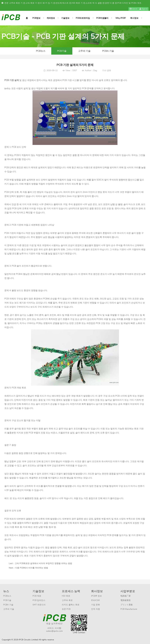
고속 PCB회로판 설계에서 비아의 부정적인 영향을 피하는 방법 (43, 563)
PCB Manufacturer (129, 609)
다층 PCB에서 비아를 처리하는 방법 (32, 568)
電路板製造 (126, 600)
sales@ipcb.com (54, 631)
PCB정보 (36, 18)
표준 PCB (66, 609)
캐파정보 (51, 18)
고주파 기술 (84, 51)
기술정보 (65, 18)
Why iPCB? (121, 18)
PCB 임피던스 (39, 600)
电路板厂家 (126, 596)
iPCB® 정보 (96, 596)
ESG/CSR (95, 600)
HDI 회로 (66, 596)
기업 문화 (96, 605)
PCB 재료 (37, 596)
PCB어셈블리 (102, 18)
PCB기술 (62, 51)
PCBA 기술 (108, 51)
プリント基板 (127, 605)
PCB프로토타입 (83, 18)
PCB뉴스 (41, 51)
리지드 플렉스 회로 (71, 605)
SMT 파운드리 (39, 605)
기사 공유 (107, 70)
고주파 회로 (67, 600)
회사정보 (134, 18)
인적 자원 (96, 609)
